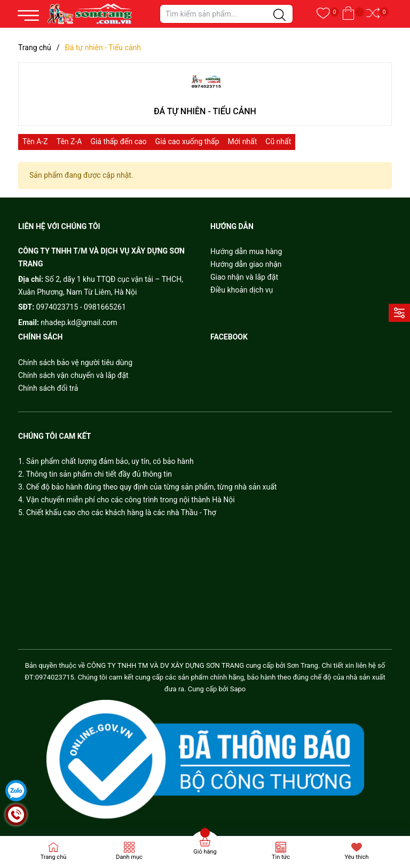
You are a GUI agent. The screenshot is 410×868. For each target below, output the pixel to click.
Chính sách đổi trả (48, 388)
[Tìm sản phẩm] (226, 14)
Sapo (238, 689)
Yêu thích (356, 857)
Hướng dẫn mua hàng (246, 251)
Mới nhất (243, 141)
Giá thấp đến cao (118, 141)
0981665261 (105, 307)
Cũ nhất (278, 141)
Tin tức (281, 857)
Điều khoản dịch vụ (242, 290)
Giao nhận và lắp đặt (244, 277)
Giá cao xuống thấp (187, 141)
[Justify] (279, 15)
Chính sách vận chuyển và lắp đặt (73, 375)
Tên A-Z (35, 141)
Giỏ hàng (205, 852)
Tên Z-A (69, 141)
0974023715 (57, 307)
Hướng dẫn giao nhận (246, 264)
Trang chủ (54, 857)
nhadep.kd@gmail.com (79, 322)
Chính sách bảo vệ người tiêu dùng (75, 362)
